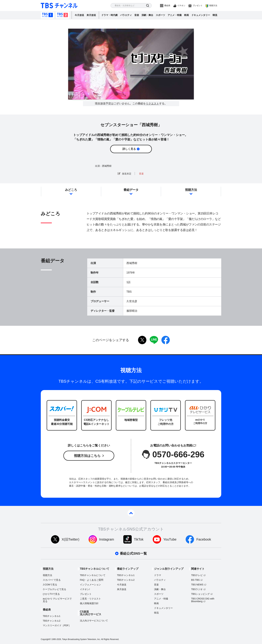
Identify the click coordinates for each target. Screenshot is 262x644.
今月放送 (79, 15)
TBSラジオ (197, 589)
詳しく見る (129, 149)
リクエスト (152, 104)
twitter (142, 340)
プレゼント (198, 6)
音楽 (137, 15)
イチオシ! (85, 589)
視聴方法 (213, 6)
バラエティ (126, 15)
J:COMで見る (50, 585)
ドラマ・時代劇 (109, 15)
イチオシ (181, 6)
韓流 (215, 15)
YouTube (170, 539)
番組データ (131, 190)
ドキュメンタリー (201, 15)
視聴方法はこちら (87, 456)
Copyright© (46, 639)
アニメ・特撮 (175, 15)
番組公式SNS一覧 (133, 553)
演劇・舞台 (147, 15)
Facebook (204, 539)
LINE (154, 340)
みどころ (71, 190)
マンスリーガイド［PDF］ (57, 625)
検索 (148, 6)
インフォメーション (90, 585)
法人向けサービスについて (94, 621)
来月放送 (91, 15)
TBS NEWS (197, 585)
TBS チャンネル (59, 6)
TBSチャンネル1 (47, 15)
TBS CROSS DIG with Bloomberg (203, 600)
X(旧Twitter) (71, 539)
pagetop (131, 513)
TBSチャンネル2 (62, 15)
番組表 (167, 6)
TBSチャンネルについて (93, 575)
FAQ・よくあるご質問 (92, 580)
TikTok (139, 539)
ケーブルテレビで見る (54, 589)
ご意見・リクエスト (90, 599)
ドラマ (158, 575)
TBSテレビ (197, 575)
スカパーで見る (52, 580)
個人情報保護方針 (89, 603)
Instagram (107, 539)
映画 (186, 15)
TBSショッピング (200, 594)
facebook (166, 340)
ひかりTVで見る (51, 594)
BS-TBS (195, 580)
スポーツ (160, 15)
